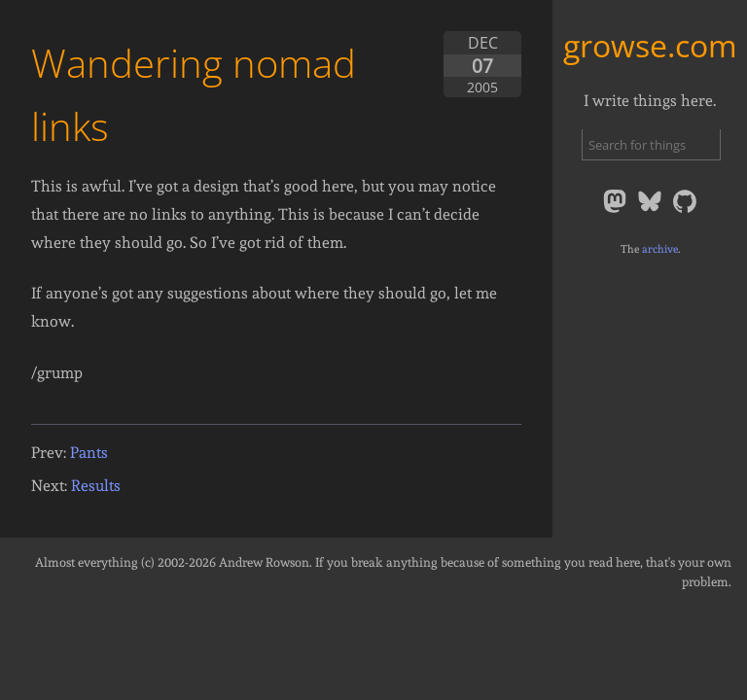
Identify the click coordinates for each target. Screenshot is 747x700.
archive (660, 249)
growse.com (650, 45)
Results (96, 486)
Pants (89, 453)
